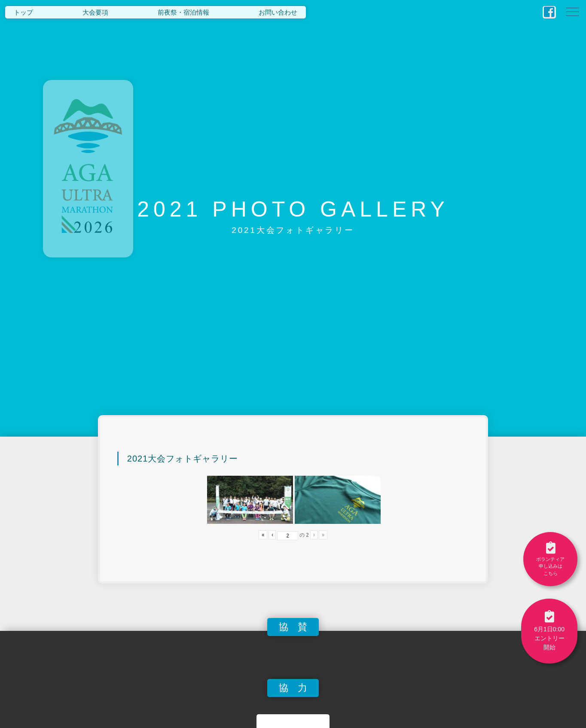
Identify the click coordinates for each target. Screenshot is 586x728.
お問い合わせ (278, 12)
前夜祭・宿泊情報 (183, 12)
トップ (23, 12)
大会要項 (95, 12)
